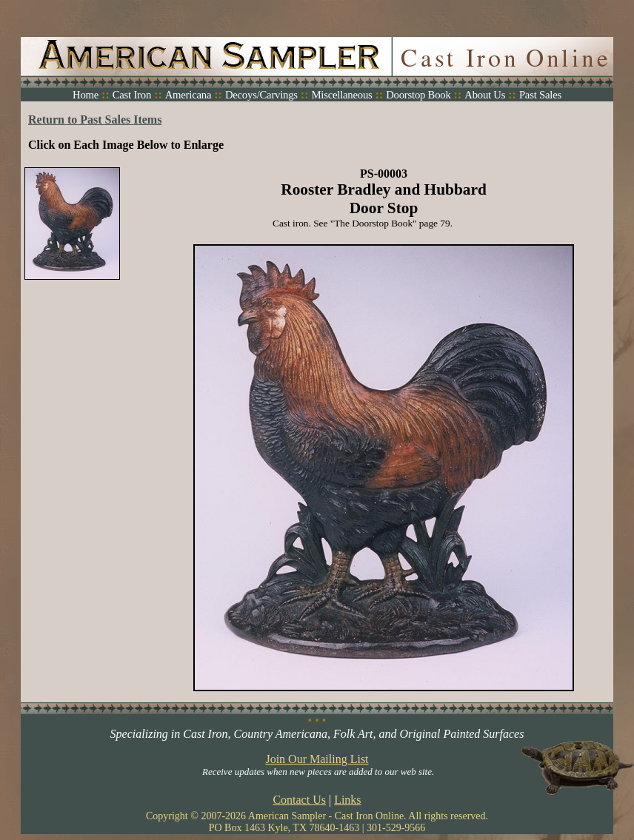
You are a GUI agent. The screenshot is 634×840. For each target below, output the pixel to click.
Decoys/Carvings (261, 95)
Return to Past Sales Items (95, 120)
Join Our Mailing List (317, 759)
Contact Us (299, 800)
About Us (485, 95)
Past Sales (540, 95)
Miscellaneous (341, 95)
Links (347, 800)
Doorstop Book (418, 95)
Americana (188, 95)
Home (86, 95)
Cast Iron (132, 95)
